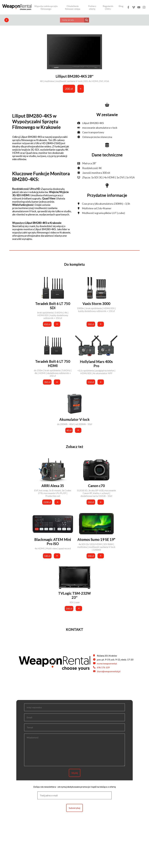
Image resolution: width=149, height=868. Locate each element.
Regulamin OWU (108, 7)
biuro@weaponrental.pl (109, 671)
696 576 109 (103, 667)
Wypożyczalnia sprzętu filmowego (46, 7)
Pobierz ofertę (92, 7)
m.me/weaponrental (107, 663)
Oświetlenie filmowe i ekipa (73, 7)
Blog (121, 6)
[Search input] (73, 20)
